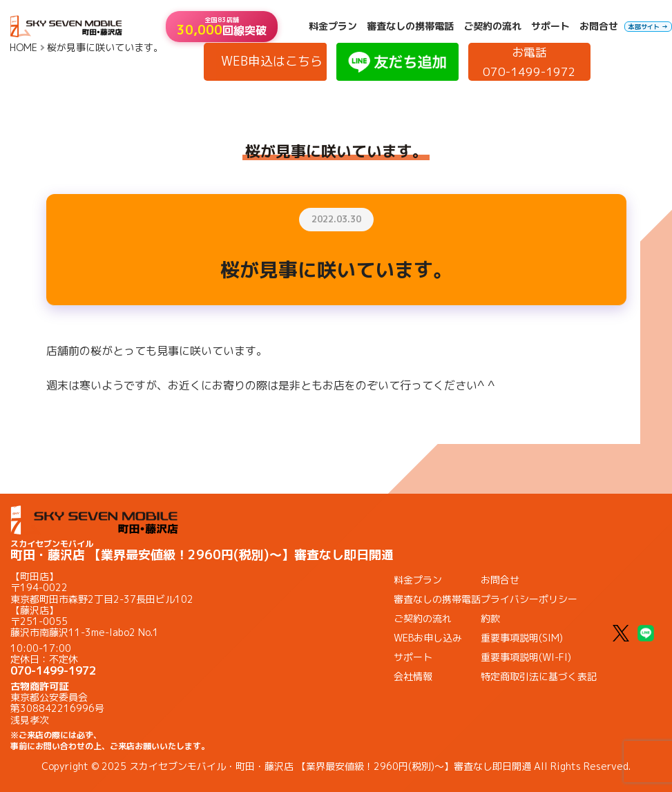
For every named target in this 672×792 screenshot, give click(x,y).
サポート (550, 26)
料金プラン (333, 26)
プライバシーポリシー (529, 599)
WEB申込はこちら (272, 61)
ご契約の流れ (492, 26)
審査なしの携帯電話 (410, 26)
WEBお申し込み (428, 638)
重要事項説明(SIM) (522, 638)
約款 (490, 618)
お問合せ (599, 26)
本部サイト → (648, 27)
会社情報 (413, 676)
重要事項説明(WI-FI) (526, 657)
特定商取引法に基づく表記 (539, 676)
